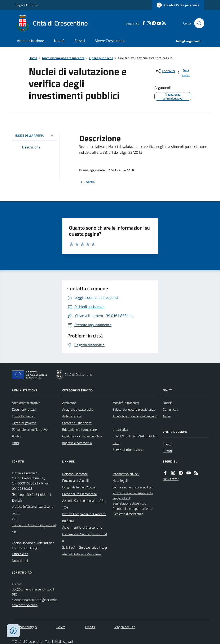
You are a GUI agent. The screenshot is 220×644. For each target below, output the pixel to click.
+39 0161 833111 (38, 494)
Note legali (120, 480)
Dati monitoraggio (24, 627)
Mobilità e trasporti (126, 403)
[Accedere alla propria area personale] (178, 5)
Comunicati (171, 409)
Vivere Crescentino (110, 41)
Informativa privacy (126, 474)
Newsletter (171, 479)
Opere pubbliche (101, 58)
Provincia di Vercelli (75, 480)
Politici (16, 436)
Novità (59, 41)
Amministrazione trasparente (63, 58)
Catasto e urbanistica (77, 423)
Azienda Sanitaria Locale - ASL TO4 (84, 504)
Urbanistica (120, 429)
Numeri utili (20, 561)
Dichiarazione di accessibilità (132, 487)
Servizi (80, 41)
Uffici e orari (20, 554)
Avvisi (167, 416)
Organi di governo (24, 423)
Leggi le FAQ (121, 498)
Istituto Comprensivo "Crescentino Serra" (84, 517)
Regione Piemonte (27, 5)
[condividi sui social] (165, 71)
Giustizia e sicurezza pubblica (82, 436)
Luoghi (167, 444)
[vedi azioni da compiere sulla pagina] (184, 73)
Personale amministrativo (30, 429)
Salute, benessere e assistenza (134, 409)
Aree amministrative (26, 403)
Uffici (15, 443)
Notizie (168, 403)
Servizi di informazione (128, 450)
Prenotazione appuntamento (133, 509)
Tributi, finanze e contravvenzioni (135, 419)
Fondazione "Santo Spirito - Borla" (85, 537)
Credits (90, 627)
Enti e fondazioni (24, 416)
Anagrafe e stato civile (78, 409)
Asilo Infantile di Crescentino (82, 527)
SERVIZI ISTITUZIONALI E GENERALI (135, 440)
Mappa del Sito (125, 627)
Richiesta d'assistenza (128, 514)
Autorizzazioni (72, 416)
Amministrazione (30, 41)
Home (33, 58)
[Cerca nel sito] (198, 23)
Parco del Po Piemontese (80, 494)
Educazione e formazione (80, 429)
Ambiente (69, 403)
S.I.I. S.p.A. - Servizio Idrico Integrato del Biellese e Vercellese (85, 551)
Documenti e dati (24, 409)
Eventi (167, 451)
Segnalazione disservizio (129, 503)
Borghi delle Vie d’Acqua (79, 487)
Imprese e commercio (77, 443)
